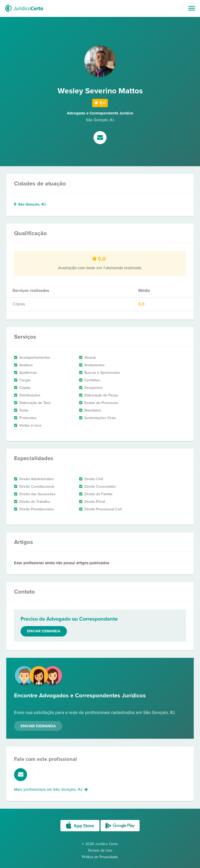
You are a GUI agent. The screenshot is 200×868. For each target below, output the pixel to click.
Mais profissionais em (51, 789)
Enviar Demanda (38, 726)
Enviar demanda (44, 631)
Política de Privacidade (100, 857)
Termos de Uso (100, 850)
